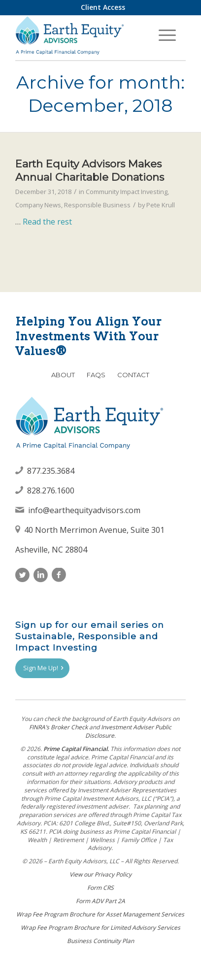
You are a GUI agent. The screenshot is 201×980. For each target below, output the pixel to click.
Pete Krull (161, 205)
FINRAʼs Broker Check (58, 727)
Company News (38, 205)
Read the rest (47, 222)
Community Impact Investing (127, 192)
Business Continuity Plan (100, 941)
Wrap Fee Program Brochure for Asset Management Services (100, 914)
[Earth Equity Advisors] (84, 35)
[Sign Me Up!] (42, 668)
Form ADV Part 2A (100, 901)
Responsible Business (97, 205)
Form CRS (100, 888)
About (63, 375)
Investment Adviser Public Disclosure (129, 731)
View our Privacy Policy (100, 874)
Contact (133, 375)
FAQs (96, 375)
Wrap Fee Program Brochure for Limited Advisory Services (100, 928)
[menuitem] (103, 7)
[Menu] (167, 35)
